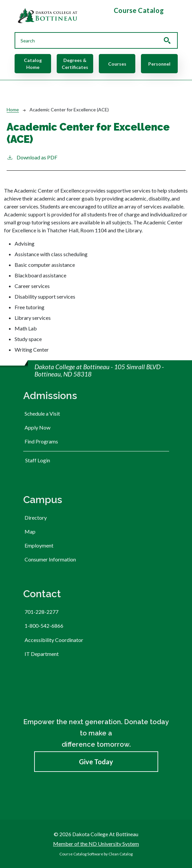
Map (30, 531)
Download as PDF (32, 157)
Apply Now (37, 427)
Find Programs (41, 441)
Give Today (96, 762)
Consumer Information (50, 559)
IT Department (42, 654)
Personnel (159, 64)
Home (13, 110)
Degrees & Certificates (75, 64)
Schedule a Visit (42, 413)
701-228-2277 (41, 612)
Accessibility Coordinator (54, 640)
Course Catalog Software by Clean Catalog (96, 854)
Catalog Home (33, 64)
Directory (36, 518)
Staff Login (38, 460)
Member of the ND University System (96, 844)
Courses (117, 64)
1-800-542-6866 (44, 626)
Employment (39, 545)
